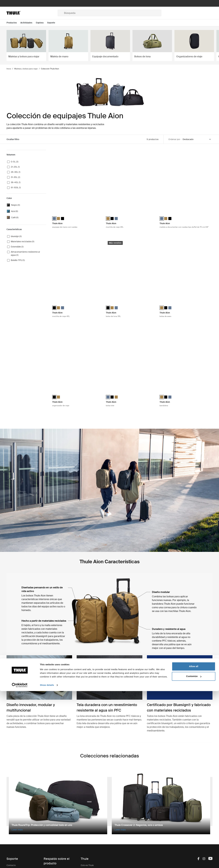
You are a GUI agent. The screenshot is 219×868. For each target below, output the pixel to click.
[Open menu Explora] (42, 23)
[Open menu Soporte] (53, 23)
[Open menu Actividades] (28, 23)
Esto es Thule (87, 800)
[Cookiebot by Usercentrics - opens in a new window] (20, 862)
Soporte (48, 835)
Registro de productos (54, 828)
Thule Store (86, 834)
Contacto (11, 800)
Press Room (87, 821)
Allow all (194, 843)
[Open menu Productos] (13, 23)
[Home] (32, 13)
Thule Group (87, 828)
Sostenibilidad (88, 815)
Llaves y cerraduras (53, 810)
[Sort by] (197, 139)
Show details (47, 862)
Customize (194, 853)
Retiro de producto (53, 822)
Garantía (48, 816)
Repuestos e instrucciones (56, 804)
